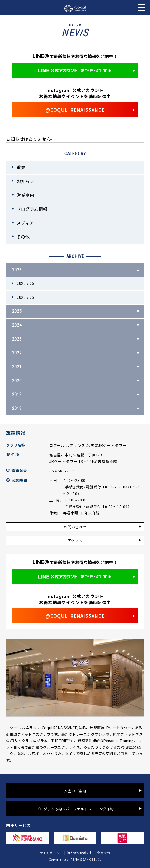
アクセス (75, 540)
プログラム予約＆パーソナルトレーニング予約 (75, 809)
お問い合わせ (75, 527)
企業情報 (104, 853)
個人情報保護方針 (80, 853)
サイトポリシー (51, 853)
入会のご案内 (75, 791)
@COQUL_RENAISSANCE (75, 110)
